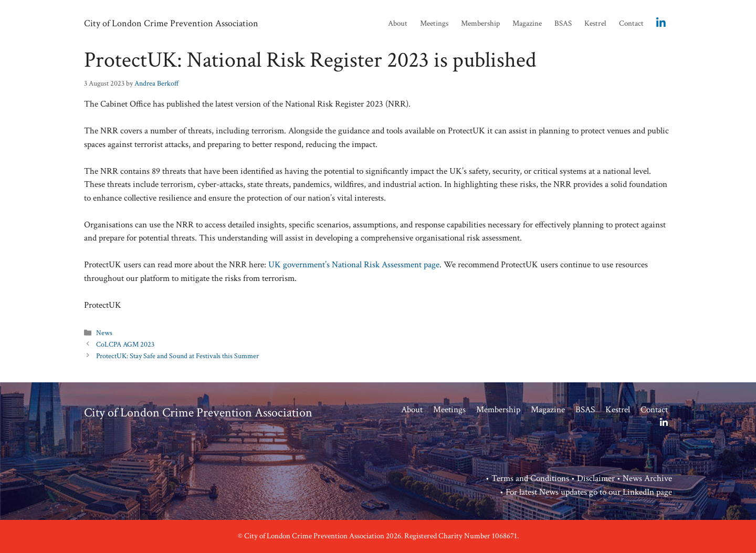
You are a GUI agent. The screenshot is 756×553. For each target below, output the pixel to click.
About (398, 23)
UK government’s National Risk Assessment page (354, 265)
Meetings (434, 23)
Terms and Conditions (530, 478)
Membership (480, 23)
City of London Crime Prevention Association (171, 23)
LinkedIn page (647, 492)
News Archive (647, 478)
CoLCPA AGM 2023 (125, 344)
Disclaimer (596, 478)
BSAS (563, 23)
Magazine (527, 23)
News (104, 333)
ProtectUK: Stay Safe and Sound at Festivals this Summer (177, 356)
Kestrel (595, 23)
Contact (631, 23)
